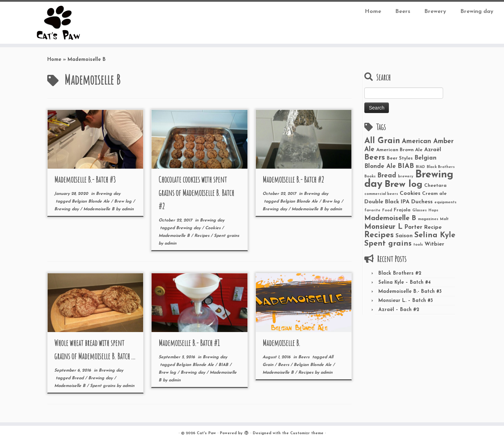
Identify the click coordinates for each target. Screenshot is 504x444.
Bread (78, 378)
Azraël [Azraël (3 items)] (433, 150)
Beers (403, 12)
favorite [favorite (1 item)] (372, 210)
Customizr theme (307, 433)
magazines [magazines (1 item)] (428, 219)
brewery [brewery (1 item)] (406, 177)
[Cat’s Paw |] (58, 23)
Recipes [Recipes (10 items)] (379, 235)
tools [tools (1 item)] (418, 245)
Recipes (202, 236)
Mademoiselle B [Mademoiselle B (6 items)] (390, 218)
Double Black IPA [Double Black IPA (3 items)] (387, 202)
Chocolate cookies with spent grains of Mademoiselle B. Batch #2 (196, 193)
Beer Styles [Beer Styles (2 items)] (400, 158)
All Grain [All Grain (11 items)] (382, 141)
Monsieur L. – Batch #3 (406, 301)
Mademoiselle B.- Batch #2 (293, 179)
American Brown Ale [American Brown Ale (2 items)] (399, 150)
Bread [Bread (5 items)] (387, 176)
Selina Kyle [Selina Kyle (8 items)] (435, 235)
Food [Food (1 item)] (387, 210)
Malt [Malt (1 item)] (444, 219)
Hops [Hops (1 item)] (433, 210)
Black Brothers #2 (400, 273)
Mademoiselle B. (281, 343)
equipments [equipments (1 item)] (445, 202)
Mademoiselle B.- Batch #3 (85, 179)
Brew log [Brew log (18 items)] (403, 185)
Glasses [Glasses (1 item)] (419, 210)
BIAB (224, 365)
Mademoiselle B (100, 209)
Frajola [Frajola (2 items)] (402, 210)
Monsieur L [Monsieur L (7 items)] (383, 227)
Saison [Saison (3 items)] (404, 236)
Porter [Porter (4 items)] (413, 227)
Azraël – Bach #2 (399, 310)
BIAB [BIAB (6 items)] (406, 166)
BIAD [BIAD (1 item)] (420, 167)
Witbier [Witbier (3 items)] (434, 244)
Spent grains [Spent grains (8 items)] (388, 244)
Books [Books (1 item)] (370, 177)
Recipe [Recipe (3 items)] (433, 227)
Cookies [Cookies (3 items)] (410, 193)
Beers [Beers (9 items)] (375, 158)
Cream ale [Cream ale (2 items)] (434, 194)
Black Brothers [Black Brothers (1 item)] (441, 167)
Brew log (124, 202)
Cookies (213, 228)
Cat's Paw (206, 433)
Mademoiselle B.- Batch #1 (189, 343)
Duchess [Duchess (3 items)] (422, 202)
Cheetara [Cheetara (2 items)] (435, 186)
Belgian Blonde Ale (91, 202)
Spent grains (226, 236)
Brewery (435, 12)
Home (373, 12)
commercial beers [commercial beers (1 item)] (381, 194)
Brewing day (477, 12)
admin (128, 209)
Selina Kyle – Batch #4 (405, 283)
